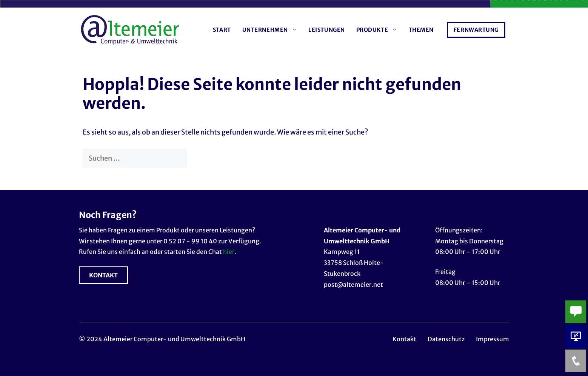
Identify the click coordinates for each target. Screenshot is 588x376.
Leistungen (327, 30)
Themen (421, 30)
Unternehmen (273, 30)
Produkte (380, 30)
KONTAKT (103, 275)
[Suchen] (200, 158)
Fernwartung (476, 30)
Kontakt (404, 339)
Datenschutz (446, 339)
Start (222, 30)
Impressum (493, 339)
